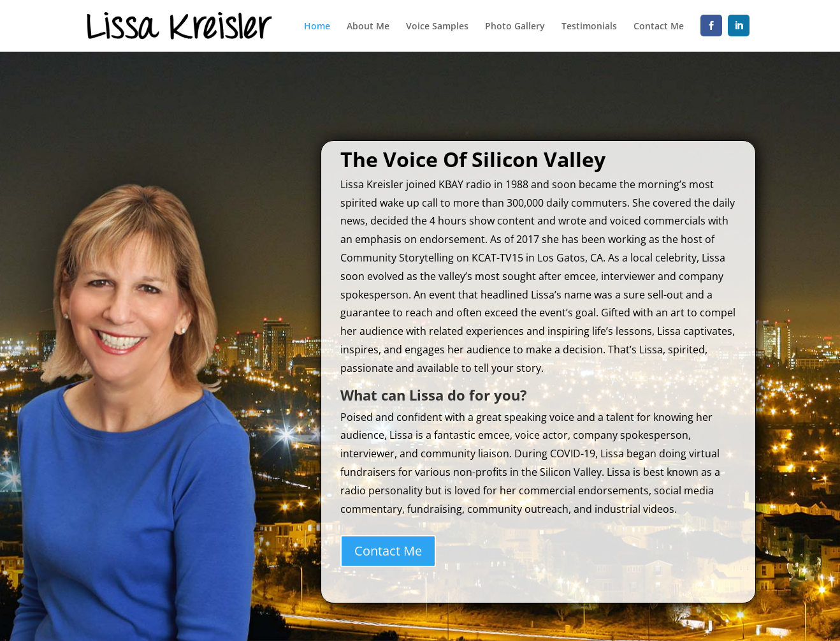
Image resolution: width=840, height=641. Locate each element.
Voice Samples (437, 27)
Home (317, 27)
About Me (368, 27)
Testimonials (589, 27)
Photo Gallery (515, 27)
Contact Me (659, 27)
